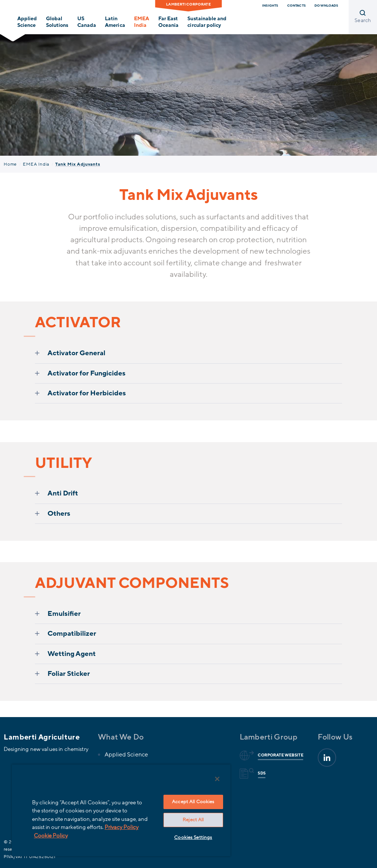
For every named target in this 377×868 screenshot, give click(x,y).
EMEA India (36, 164)
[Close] (217, 779)
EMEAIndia (142, 22)
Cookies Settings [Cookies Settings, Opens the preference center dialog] (193, 837)
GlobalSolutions (57, 22)
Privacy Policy (121, 827)
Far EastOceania (168, 22)
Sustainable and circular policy (207, 22)
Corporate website (279, 755)
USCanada (87, 22)
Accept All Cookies (193, 802)
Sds (260, 773)
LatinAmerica (115, 22)
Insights (270, 6)
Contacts (296, 6)
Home (10, 164)
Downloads (326, 6)
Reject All (193, 820)
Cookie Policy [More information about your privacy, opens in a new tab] (51, 836)
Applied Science (27, 22)
